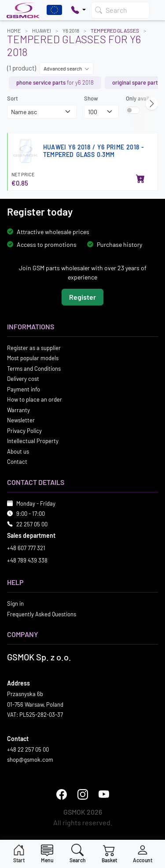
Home (14, 30)
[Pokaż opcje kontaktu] (78, 10)
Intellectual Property (33, 441)
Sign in (15, 604)
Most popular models (33, 358)
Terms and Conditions (34, 368)
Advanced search (66, 68)
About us (18, 451)
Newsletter (21, 420)
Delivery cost (23, 379)
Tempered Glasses (115, 30)
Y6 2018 (71, 30)
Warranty (18, 410)
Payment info (24, 389)
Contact (17, 462)
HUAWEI (42, 30)
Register (82, 296)
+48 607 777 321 (26, 548)
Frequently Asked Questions (42, 614)
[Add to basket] (140, 179)
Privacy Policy (24, 430)
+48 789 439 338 (27, 560)
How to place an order (35, 399)
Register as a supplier (34, 347)
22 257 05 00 (32, 524)
